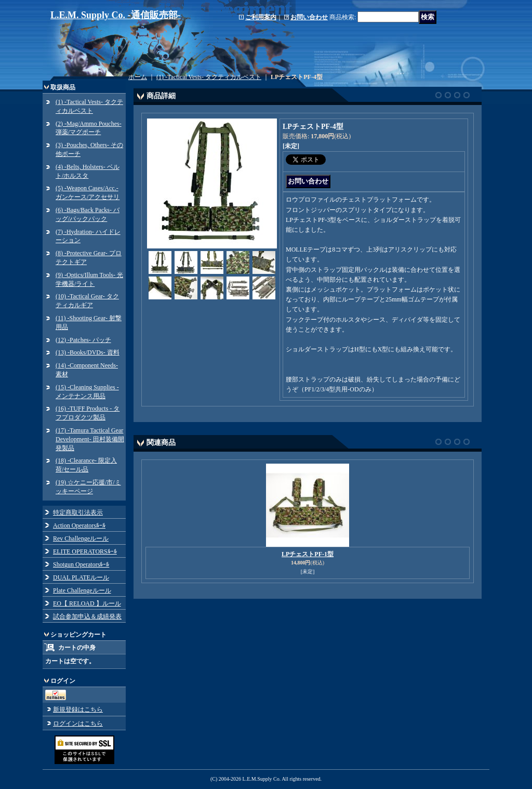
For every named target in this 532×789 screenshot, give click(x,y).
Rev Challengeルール (81, 538)
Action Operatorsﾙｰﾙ (79, 525)
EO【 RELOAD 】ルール (87, 603)
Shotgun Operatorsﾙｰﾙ (81, 564)
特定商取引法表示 (78, 512)
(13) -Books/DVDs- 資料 (88, 352)
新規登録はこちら (78, 709)
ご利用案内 (261, 17)
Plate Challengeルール (82, 590)
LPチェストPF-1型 (308, 554)
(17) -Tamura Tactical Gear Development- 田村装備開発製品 (90, 439)
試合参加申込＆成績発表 (87, 616)
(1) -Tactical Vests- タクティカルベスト (209, 77)
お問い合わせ (309, 17)
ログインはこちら (78, 724)
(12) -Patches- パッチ (83, 340)
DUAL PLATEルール (81, 577)
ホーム (138, 77)
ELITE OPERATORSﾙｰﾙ (85, 551)
